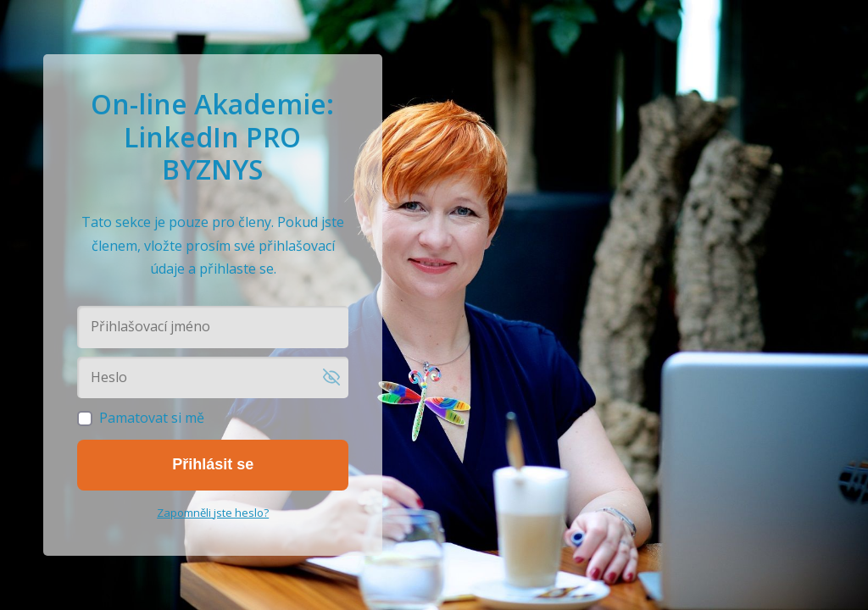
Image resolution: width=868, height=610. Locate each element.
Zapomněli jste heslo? (213, 513)
